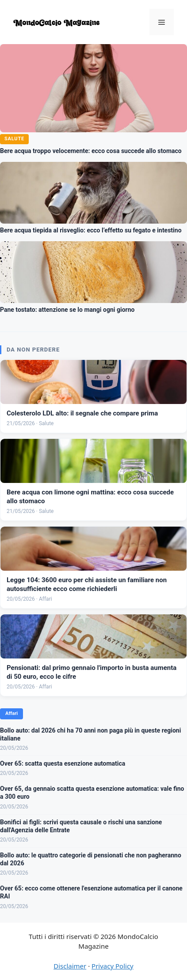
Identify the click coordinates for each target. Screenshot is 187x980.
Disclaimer (70, 966)
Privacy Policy (113, 966)
